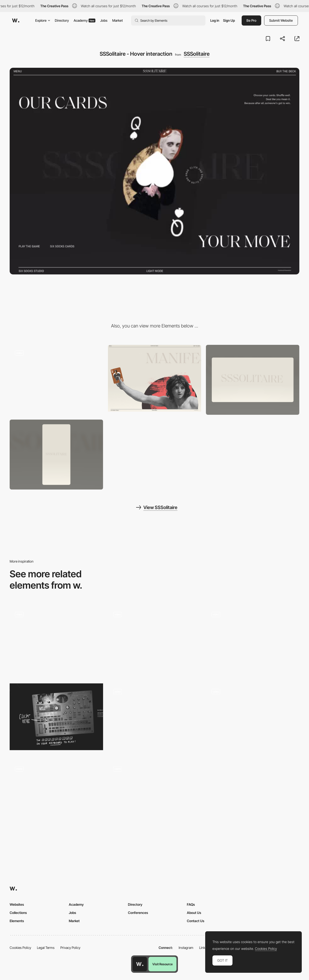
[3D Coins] (253, 641)
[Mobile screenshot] (56, 455)
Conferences (138, 913)
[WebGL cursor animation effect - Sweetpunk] (155, 794)
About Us (194, 913)
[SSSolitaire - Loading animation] (56, 378)
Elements (17, 921)
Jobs (104, 20)
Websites (17, 904)
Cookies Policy (20, 948)
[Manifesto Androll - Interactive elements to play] (56, 717)
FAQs (191, 904)
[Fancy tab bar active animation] (56, 794)
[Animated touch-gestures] (253, 717)
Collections (18, 913)
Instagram (186, 948)
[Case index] (56, 641)
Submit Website (281, 20)
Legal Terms (46, 948)
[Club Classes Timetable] (155, 718)
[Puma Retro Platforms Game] (155, 640)
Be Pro (251, 20)
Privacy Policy (70, 948)
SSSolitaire (197, 54)
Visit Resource (162, 964)
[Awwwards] (16, 20)
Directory (62, 20)
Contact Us (196, 921)
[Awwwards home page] (140, 964)
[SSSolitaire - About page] (155, 378)
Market (118, 20)
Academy (84, 20)
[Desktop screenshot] (253, 380)
